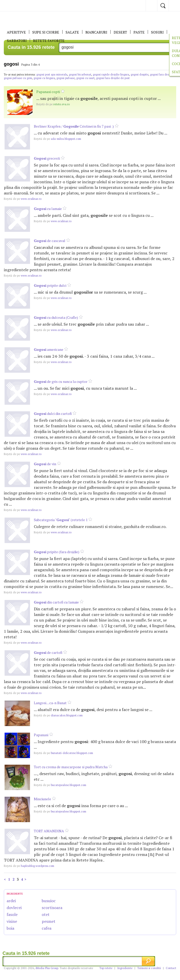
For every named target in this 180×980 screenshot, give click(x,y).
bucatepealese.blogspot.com (60, 785)
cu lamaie (48, 209)
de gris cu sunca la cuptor (61, 381)
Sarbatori (17, 41)
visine (12, 921)
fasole (12, 914)
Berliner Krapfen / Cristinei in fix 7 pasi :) (74, 126)
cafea (47, 928)
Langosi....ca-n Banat (50, 703)
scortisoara (52, 908)
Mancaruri (96, 32)
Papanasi (41, 735)
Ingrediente (125, 968)
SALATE (72, 32)
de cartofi (48, 652)
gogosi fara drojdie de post (113, 78)
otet (46, 914)
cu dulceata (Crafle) (56, 317)
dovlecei (14, 908)
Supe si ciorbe (46, 32)
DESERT (120, 32)
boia (10, 928)
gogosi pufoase (66, 78)
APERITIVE (16, 32)
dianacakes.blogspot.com (58, 715)
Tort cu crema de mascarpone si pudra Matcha (71, 767)
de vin (45, 464)
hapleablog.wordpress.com (29, 866)
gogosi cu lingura (44, 78)
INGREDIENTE (15, 894)
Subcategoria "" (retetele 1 (61, 520)
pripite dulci (50, 285)
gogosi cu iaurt (85, 78)
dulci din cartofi (53, 413)
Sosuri (157, 32)
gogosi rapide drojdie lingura (111, 74)
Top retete (106, 968)
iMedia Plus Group (47, 968)
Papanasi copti (48, 92)
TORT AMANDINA (49, 831)
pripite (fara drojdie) (57, 552)
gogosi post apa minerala (52, 74)
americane (49, 349)
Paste (139, 32)
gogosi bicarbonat (80, 74)
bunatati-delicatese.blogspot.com (63, 753)
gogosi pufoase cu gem (18, 78)
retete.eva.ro (53, 104)
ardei (11, 901)
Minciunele (42, 799)
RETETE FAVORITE (49, 41)
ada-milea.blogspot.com (57, 139)
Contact (171, 968)
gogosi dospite (140, 74)
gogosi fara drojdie (162, 74)
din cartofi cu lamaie (56, 602)
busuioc (49, 901)
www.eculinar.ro (23, 199)
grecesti (47, 158)
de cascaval (50, 241)
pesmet (49, 921)
